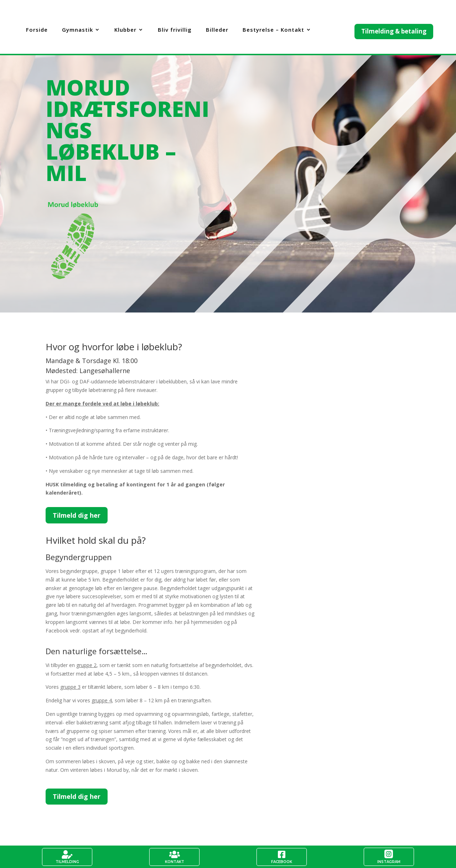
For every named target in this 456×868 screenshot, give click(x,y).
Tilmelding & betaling (394, 31)
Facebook (282, 862)
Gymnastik (77, 30)
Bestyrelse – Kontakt (273, 30)
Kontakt (175, 862)
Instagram (389, 862)
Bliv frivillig (175, 30)
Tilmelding (67, 862)
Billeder (217, 30)
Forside (37, 30)
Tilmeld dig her (77, 515)
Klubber (125, 30)
